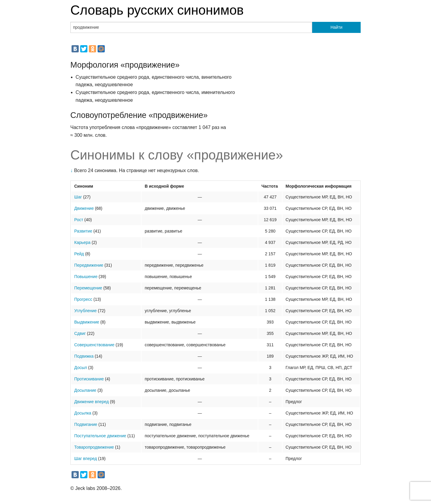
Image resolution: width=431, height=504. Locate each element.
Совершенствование (94, 345)
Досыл (81, 368)
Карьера (82, 242)
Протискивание (89, 379)
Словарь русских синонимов (157, 10)
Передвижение (89, 265)
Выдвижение (87, 322)
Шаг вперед (86, 459)
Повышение (86, 277)
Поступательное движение (100, 436)
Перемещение (88, 288)
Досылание (85, 390)
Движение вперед (91, 402)
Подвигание (86, 424)
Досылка (83, 413)
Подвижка (84, 356)
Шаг (78, 197)
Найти (336, 27)
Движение (84, 208)
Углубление (85, 311)
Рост (79, 220)
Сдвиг (80, 333)
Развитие (83, 231)
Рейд (79, 254)
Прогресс (83, 299)
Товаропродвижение (94, 447)
